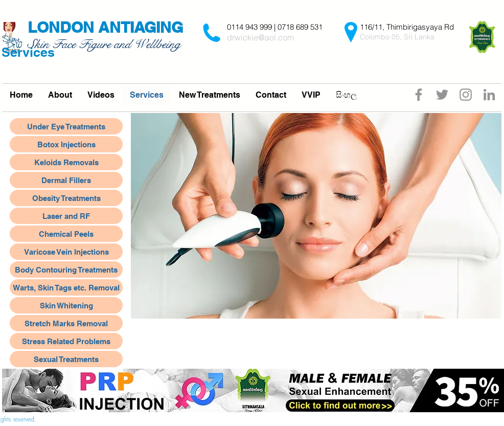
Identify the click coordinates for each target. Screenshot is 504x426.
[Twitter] (442, 95)
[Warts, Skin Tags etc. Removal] (66, 287)
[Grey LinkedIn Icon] (489, 95)
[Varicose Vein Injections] (66, 252)
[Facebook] (419, 95)
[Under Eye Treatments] (66, 126)
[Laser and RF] (66, 216)
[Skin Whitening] (66, 305)
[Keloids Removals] (66, 162)
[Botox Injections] (66, 144)
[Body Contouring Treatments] (66, 270)
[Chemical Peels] (66, 234)
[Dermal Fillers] (66, 180)
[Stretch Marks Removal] (66, 323)
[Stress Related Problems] (66, 341)
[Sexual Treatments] (66, 359)
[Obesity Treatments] (66, 198)
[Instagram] (466, 95)
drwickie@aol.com (260, 37)
